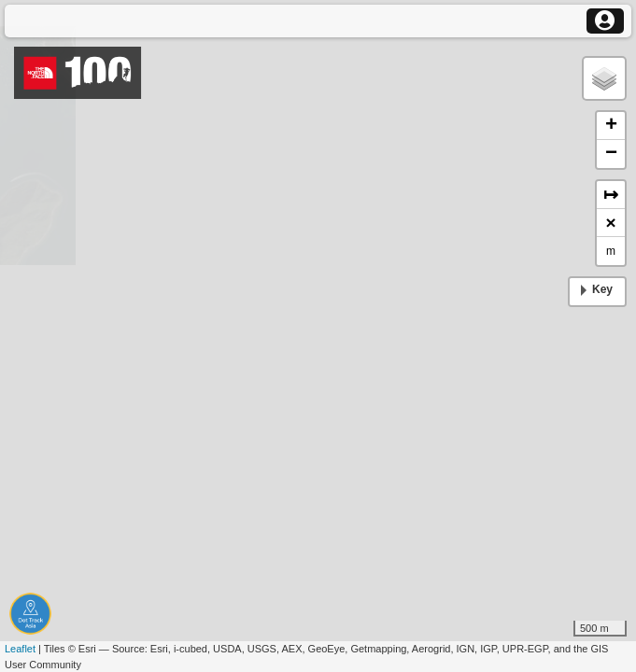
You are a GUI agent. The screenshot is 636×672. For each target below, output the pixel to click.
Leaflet (20, 649)
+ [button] (611, 126)
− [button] (611, 154)
